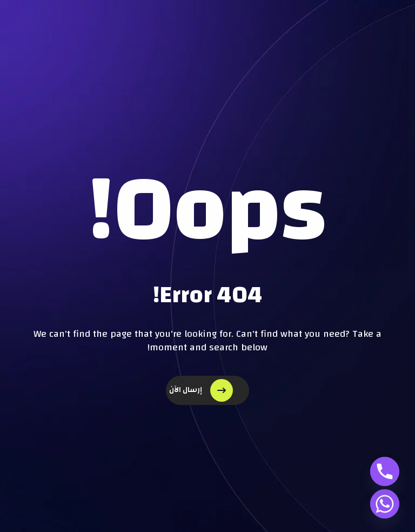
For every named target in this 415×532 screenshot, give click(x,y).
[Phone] (385, 471)
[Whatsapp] (385, 504)
